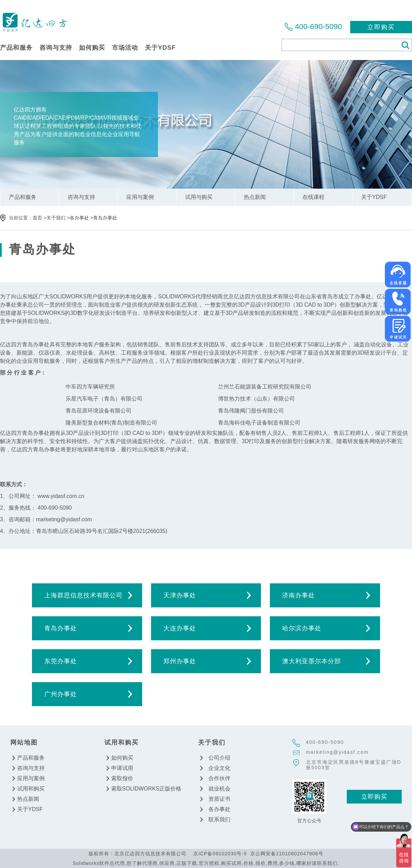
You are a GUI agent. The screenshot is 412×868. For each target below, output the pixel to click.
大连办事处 (180, 628)
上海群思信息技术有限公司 (83, 595)
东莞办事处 (61, 661)
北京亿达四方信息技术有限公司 (34, 22)
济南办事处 (299, 595)
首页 (37, 218)
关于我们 (56, 218)
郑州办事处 (180, 661)
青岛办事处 (105, 218)
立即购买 (381, 27)
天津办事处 (180, 595)
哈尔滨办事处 (302, 628)
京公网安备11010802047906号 (287, 854)
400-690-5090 (318, 27)
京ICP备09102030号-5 (220, 854)
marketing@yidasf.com (337, 752)
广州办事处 (61, 694)
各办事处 (79, 218)
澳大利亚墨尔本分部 (312, 661)
